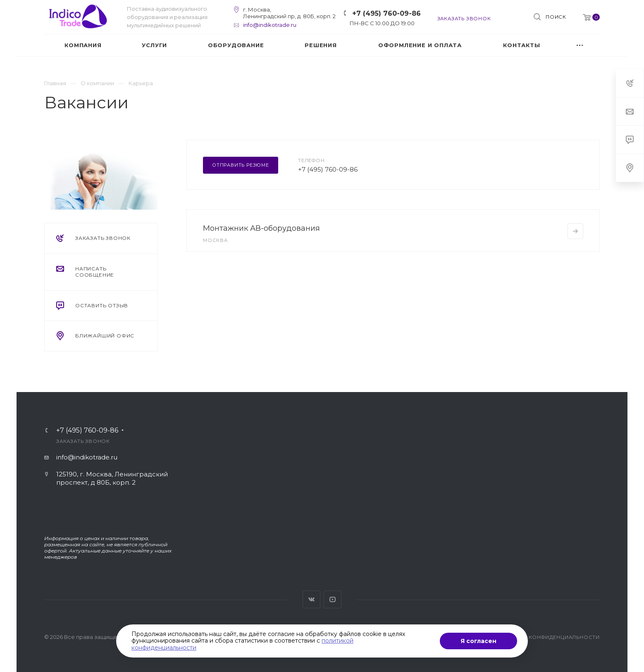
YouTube (333, 599)
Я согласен (478, 641)
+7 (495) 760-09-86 (386, 13)
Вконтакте (311, 599)
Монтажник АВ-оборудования (261, 228)
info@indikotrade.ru (270, 25)
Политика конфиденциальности (547, 637)
